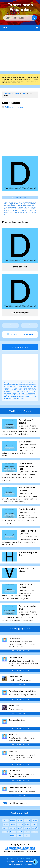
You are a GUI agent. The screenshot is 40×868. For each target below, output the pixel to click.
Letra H (20, 824)
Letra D (27, 820)
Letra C (20, 820)
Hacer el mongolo (28, 531)
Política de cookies (15, 865)
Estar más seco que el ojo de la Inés (27, 466)
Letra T (27, 832)
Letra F (6, 824)
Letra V (13, 836)
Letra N (20, 828)
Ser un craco (25, 442)
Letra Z (27, 836)
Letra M (12, 828)
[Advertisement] (20, 51)
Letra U (35, 832)
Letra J (34, 824)
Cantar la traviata (27, 509)
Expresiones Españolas (20, 7)
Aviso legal (10, 862)
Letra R (13, 832)
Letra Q (5, 832)
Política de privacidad (26, 862)
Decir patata (11, 103)
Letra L (5, 828)
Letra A (5, 820)
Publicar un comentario (14, 107)
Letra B (13, 820)
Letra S (20, 832)
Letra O (27, 828)
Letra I (27, 824)
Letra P (35, 828)
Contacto (29, 865)
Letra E (35, 820)
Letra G (13, 824)
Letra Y (20, 836)
